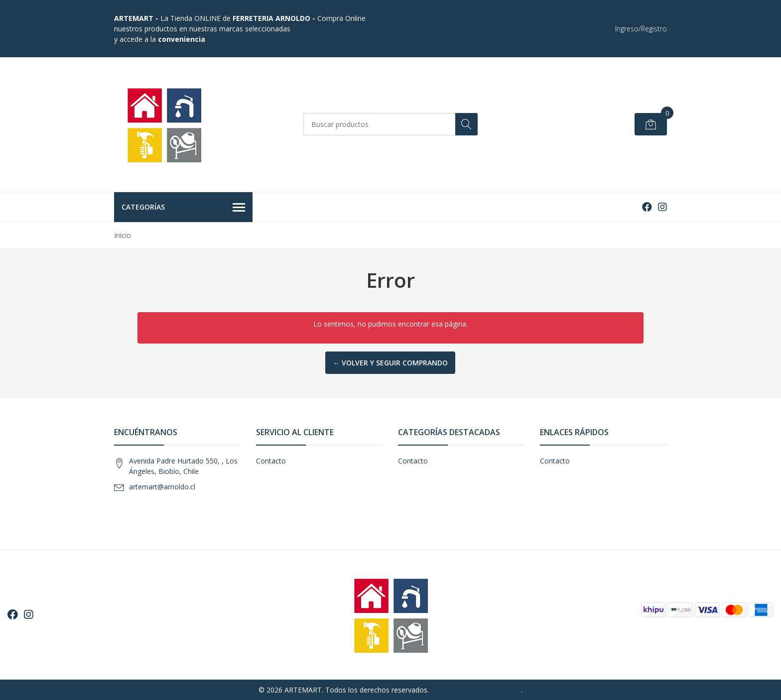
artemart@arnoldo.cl (162, 487)
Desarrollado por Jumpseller (476, 690)
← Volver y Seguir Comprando (390, 363)
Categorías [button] (183, 208)
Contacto (271, 461)
